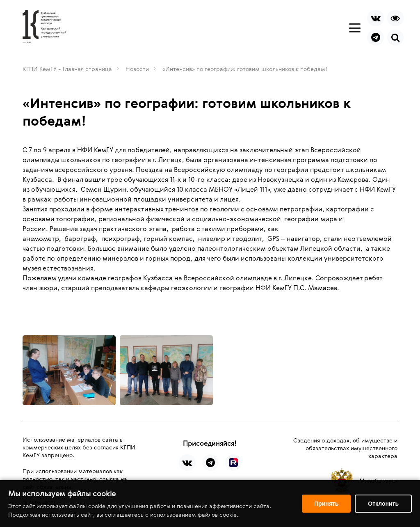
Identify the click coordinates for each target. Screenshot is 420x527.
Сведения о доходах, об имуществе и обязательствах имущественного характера (345, 448)
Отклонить (383, 504)
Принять (326, 504)
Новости (137, 69)
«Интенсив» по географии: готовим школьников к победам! (245, 69)
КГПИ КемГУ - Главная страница (67, 69)
